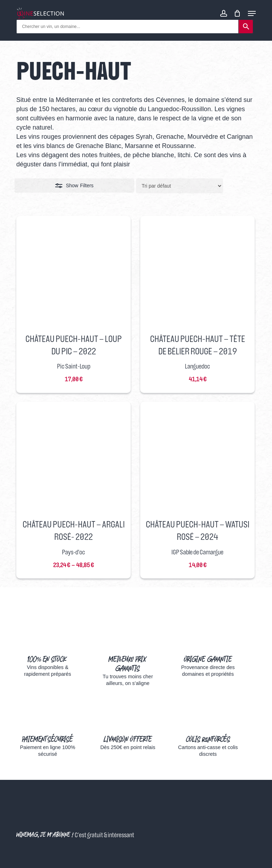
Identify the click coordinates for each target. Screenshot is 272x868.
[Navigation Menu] (252, 13)
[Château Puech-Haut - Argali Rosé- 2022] (73, 459)
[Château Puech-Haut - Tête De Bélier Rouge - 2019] (197, 273)
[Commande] (180, 186)
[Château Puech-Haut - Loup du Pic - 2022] (73, 273)
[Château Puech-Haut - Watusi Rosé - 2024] (197, 459)
